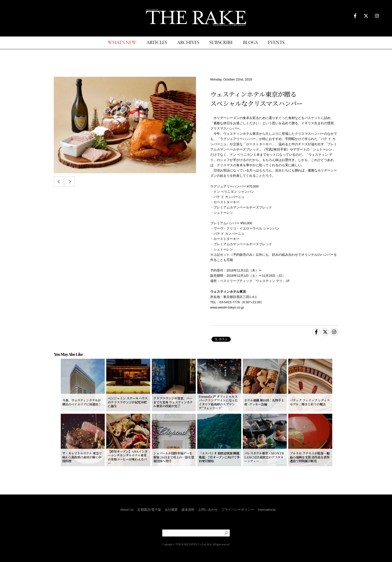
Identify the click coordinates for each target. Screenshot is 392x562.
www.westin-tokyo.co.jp (227, 307)
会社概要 (171, 510)
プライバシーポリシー (238, 510)
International (267, 510)
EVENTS (276, 43)
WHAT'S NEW (122, 43)
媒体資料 (188, 510)
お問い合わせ (208, 510)
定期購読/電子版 (149, 510)
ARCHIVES (188, 43)
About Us (127, 510)
